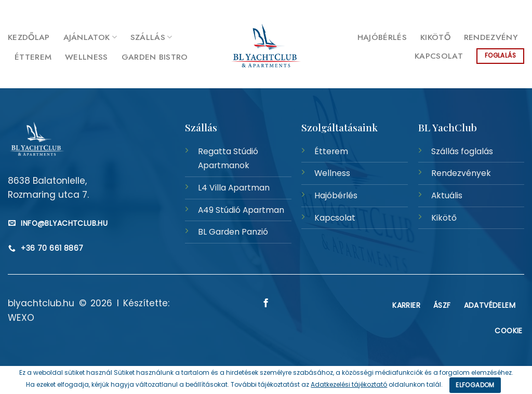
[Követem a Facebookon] (519, 10)
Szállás (151, 37)
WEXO (21, 318)
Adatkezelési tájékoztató (349, 384)
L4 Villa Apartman (234, 188)
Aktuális (447, 195)
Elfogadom (475, 385)
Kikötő (435, 37)
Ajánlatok (90, 37)
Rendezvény (491, 37)
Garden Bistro (155, 57)
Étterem (33, 57)
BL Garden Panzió (233, 232)
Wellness (87, 57)
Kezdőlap (29, 37)
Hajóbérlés (382, 37)
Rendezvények (461, 173)
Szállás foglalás (462, 151)
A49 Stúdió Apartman (241, 210)
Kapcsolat (439, 56)
